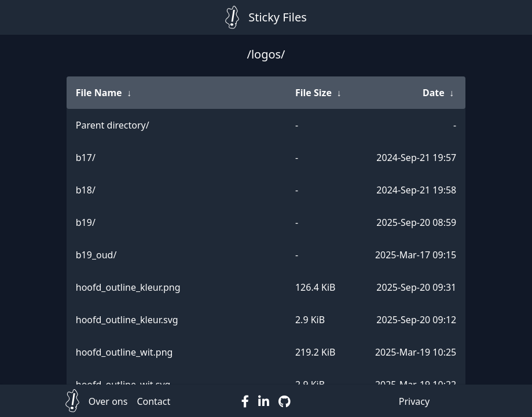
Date (434, 93)
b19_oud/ (96, 255)
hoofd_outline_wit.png (124, 352)
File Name (99, 93)
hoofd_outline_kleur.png (128, 287)
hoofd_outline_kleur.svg (127, 320)
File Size (313, 93)
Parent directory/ (113, 125)
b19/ (86, 222)
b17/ (86, 158)
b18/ (86, 190)
